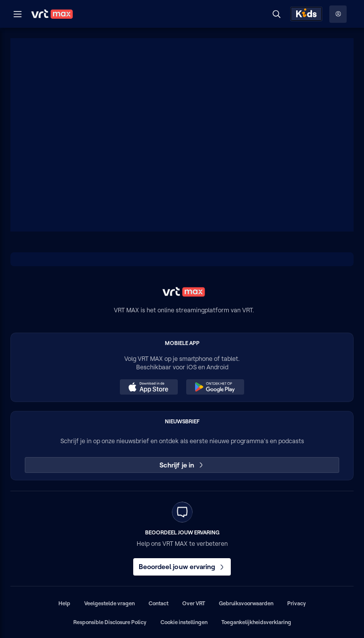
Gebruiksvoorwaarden (246, 603)
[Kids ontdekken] (306, 14)
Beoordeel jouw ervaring (182, 567)
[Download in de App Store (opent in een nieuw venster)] (149, 387)
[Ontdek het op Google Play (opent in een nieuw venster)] (215, 387)
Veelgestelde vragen (109, 603)
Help (64, 603)
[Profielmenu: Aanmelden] (338, 14)
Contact (158, 603)
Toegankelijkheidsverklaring (256, 622)
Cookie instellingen (184, 622)
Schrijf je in (182, 465)
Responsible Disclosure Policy (110, 622)
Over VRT (194, 603)
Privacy (297, 603)
